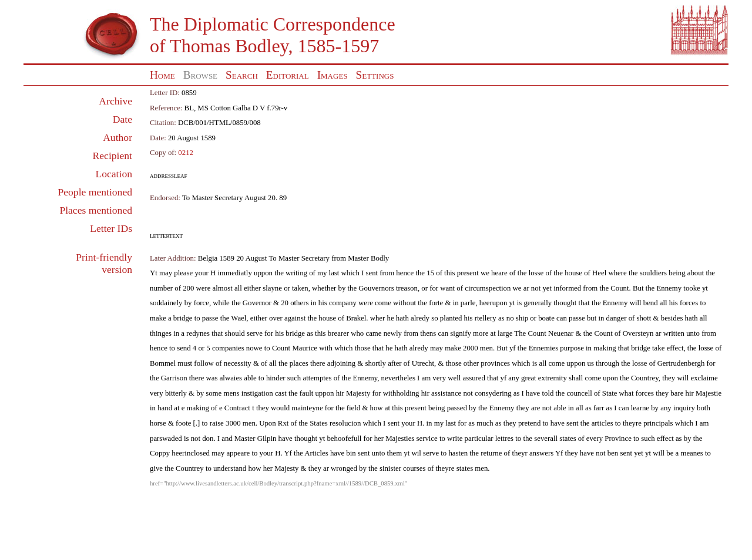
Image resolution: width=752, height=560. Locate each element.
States (319, 423)
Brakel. (357, 318)
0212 (186, 153)
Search (242, 75)
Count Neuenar (550, 333)
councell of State (592, 393)
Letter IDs (111, 228)
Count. (621, 288)
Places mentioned (96, 210)
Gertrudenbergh (681, 363)
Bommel (163, 363)
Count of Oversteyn (624, 333)
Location (114, 174)
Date (122, 119)
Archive (115, 101)
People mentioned (95, 192)
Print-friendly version (104, 263)
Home (162, 75)
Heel (599, 273)
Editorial (288, 75)
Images (333, 75)
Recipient (113, 156)
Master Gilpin (255, 438)
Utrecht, (424, 363)
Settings (375, 75)
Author (117, 137)
